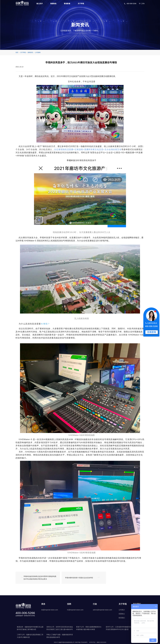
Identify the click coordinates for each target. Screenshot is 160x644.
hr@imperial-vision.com (75, 610)
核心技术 (40, 4)
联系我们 (122, 618)
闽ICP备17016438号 (81, 642)
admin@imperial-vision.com (102, 610)
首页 (17, 52)
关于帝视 (81, 4)
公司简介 (122, 610)
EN (143, 4)
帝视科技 (71, 160)
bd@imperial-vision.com (50, 610)
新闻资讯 (30, 52)
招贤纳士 (122, 614)
